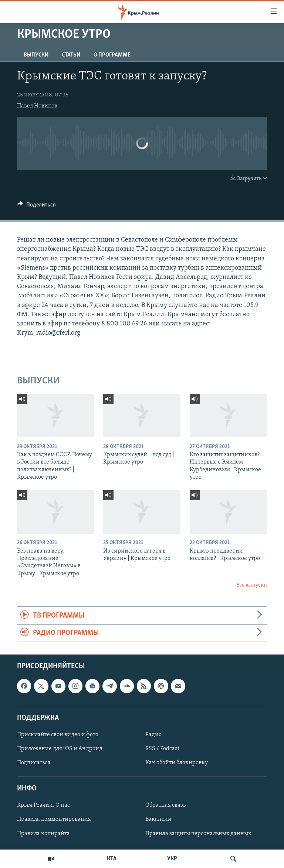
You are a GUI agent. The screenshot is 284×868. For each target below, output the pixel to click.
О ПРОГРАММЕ (112, 55)
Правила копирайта (43, 834)
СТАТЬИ (71, 55)
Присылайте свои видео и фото (58, 735)
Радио (153, 735)
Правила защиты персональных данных (198, 834)
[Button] (37, 206)
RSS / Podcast (162, 749)
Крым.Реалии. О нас (43, 806)
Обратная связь (165, 806)
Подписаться (34, 763)
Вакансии (158, 820)
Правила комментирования (54, 820)
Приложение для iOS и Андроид (60, 749)
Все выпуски (252, 585)
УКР (172, 859)
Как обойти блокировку (177, 763)
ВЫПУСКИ (36, 55)
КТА (112, 859)
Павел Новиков (37, 106)
